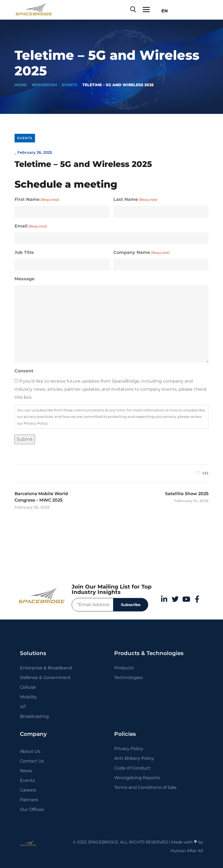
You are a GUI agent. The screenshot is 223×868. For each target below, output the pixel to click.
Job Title (24, 252)
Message (25, 279)
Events (69, 85)
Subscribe (131, 605)
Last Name (135, 199)
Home (21, 85)
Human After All (187, 851)
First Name (37, 199)
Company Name (141, 253)
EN (163, 11)
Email (31, 226)
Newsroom (44, 85)
